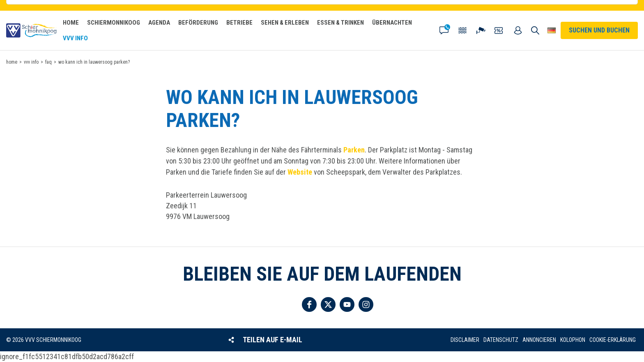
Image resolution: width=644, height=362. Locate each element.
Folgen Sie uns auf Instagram (366, 304)
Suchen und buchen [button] (535, 30)
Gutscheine (499, 30)
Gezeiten (462, 30)
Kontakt (444, 30)
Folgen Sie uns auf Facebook (309, 304)
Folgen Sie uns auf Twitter (328, 304)
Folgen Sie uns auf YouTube (347, 304)
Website (300, 172)
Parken (354, 150)
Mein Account (518, 30)
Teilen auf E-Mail (273, 340)
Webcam (481, 30)
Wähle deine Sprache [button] (551, 30)
